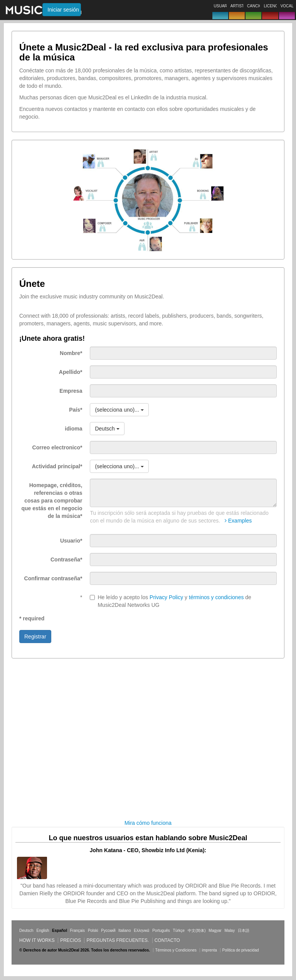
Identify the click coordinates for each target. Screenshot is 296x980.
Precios (71, 940)
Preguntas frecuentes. (118, 940)
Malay (230, 931)
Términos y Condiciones (176, 950)
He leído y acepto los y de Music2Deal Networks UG (170, 601)
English (43, 931)
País (76, 410)
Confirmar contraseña (53, 578)
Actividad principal (57, 466)
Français (77, 931)
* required (32, 618)
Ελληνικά (141, 931)
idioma (73, 429)
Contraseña (66, 560)
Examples (238, 521)
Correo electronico (57, 447)
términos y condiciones (216, 597)
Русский (108, 931)
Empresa (71, 391)
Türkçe (179, 931)
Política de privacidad (241, 950)
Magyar (215, 931)
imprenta (209, 950)
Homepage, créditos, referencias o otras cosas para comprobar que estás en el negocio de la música (52, 501)
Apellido (71, 372)
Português (161, 931)
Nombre (71, 353)
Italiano (124, 931)
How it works (37, 940)
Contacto (167, 940)
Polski (93, 931)
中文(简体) (197, 931)
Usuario (71, 541)
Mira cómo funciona (148, 823)
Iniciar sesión (63, 10)
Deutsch (26, 931)
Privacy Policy (166, 597)
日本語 (244, 931)
